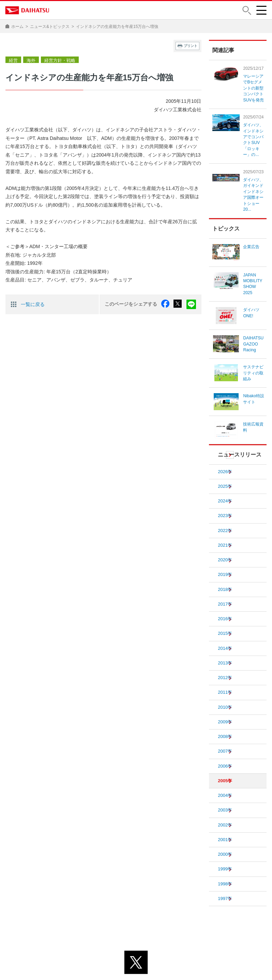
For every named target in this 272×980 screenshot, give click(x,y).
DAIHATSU (27, 10)
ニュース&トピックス (50, 27)
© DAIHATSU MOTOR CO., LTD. (136, 971)
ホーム (17, 27)
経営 (13, 60)
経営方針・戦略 (57, 60)
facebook (168, 304)
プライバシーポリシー (106, 963)
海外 (30, 60)
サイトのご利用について (164, 963)
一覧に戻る (33, 304)
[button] (246, 10)
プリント (191, 46)
